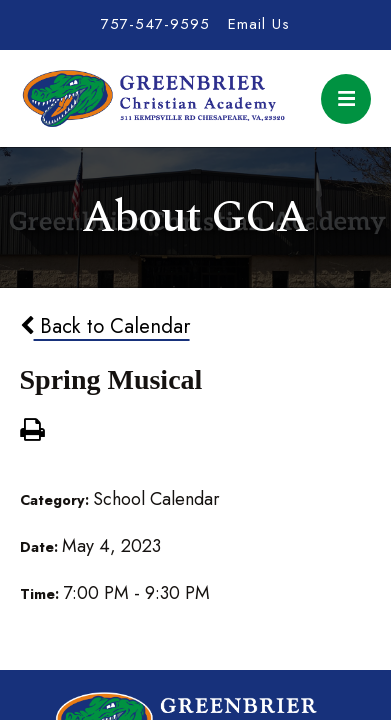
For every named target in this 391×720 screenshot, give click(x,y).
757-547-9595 (155, 24)
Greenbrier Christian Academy (153, 98)
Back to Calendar (105, 326)
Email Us (259, 24)
